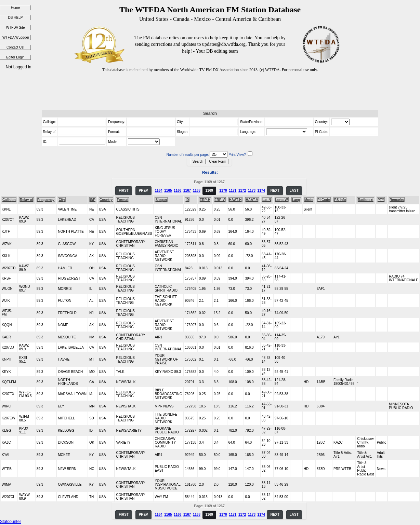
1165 (168, 191)
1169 (209, 191)
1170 (223, 191)
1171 (233, 191)
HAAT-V (252, 200)
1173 (252, 191)
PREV (143, 191)
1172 (242, 191)
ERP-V (220, 200)
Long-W (282, 200)
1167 (187, 191)
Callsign (9, 200)
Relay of (27, 200)
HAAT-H (235, 200)
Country (106, 200)
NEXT (275, 191)
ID (187, 200)
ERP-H (205, 200)
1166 (178, 191)
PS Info (340, 200)
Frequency (46, 200)
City (62, 200)
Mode (309, 200)
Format (122, 200)
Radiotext (366, 200)
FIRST (124, 191)
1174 (261, 191)
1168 (197, 191)
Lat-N (267, 200)
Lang (296, 200)
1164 (158, 191)
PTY (381, 200)
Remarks (397, 200)
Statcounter (10, 522)
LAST (294, 191)
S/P (93, 200)
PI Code (324, 200)
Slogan (161, 200)
